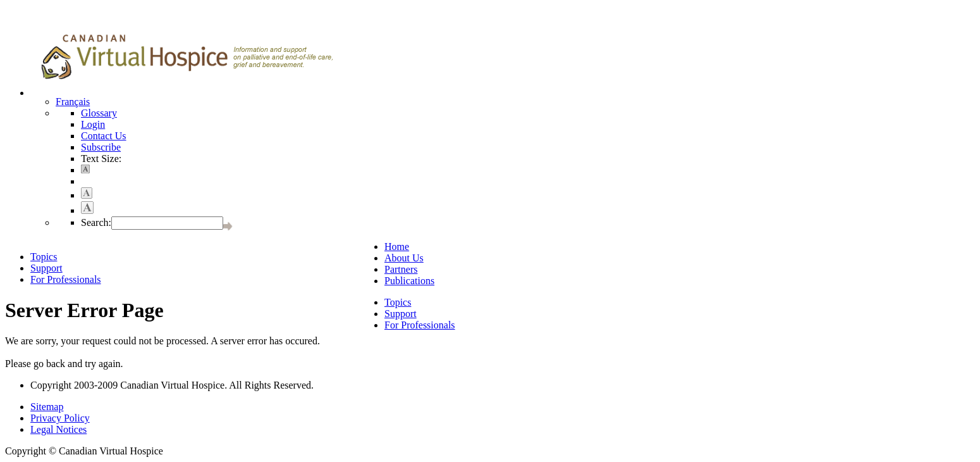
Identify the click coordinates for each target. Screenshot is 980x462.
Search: (96, 222)
